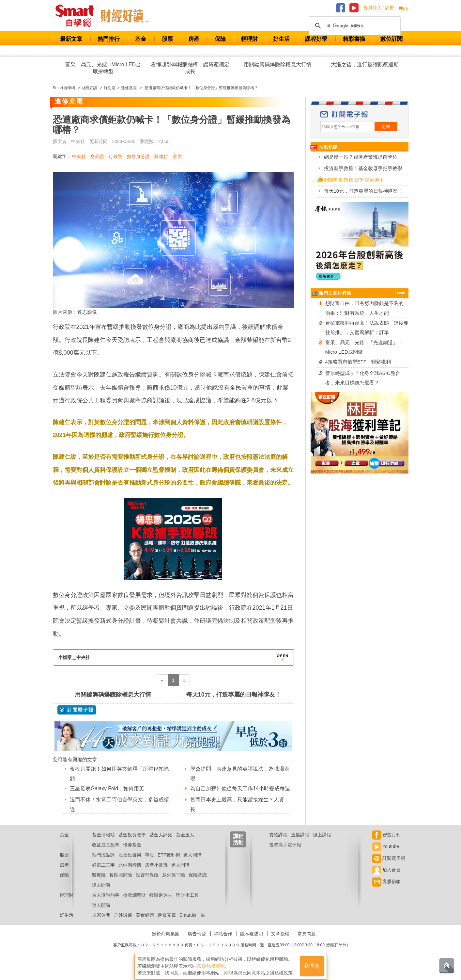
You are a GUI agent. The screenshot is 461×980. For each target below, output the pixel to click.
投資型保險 (147, 883)
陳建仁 (161, 156)
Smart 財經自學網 (77, 16)
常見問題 (307, 942)
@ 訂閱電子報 (77, 710)
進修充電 (167, 924)
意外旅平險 (174, 883)
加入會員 (386, 878)
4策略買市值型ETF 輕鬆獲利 (358, 362)
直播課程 (300, 843)
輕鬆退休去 (161, 903)
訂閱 (386, 127)
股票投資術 (130, 863)
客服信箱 (386, 890)
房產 (194, 39)
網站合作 (223, 942)
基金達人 (185, 843)
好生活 (281, 39)
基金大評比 (161, 843)
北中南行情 (130, 873)
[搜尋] (354, 26)
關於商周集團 (166, 942)
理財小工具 (187, 903)
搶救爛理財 (134, 903)
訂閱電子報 (389, 866)
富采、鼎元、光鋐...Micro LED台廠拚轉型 (103, 68)
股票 (167, 39)
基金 (141, 39)
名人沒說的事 (106, 903)
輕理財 (249, 39)
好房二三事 (103, 873)
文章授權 (280, 942)
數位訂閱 (392, 39)
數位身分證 (138, 156)
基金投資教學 (132, 843)
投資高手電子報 (285, 853)
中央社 (79, 156)
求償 (177, 156)
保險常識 (198, 883)
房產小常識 (156, 873)
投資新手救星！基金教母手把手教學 (363, 168)
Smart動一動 (192, 924)
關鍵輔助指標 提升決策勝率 (354, 180)
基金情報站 (103, 843)
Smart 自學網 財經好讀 (125, 16)
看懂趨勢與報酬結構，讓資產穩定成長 (190, 68)
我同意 (312, 964)
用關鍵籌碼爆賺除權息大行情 (278, 64)
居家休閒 (101, 924)
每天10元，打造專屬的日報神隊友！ (234, 695)
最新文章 (71, 39)
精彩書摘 (354, 39)
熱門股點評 (103, 863)
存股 (149, 863)
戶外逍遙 (123, 924)
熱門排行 (109, 39)
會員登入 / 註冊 (379, 8)
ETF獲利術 (169, 863)
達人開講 (192, 863)
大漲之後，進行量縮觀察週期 (365, 64)
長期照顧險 (121, 883)
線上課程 (322, 843)
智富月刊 (386, 843)
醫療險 (99, 883)
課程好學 (316, 39)
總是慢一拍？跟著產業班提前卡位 (361, 157)
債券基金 (132, 853)
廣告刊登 (197, 942)
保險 (220, 39)
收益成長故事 (106, 853)
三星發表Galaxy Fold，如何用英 (107, 788)
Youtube (386, 855)
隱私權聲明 (252, 942)
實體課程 (278, 843)
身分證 (97, 156)
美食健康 (145, 924)
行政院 (115, 156)
